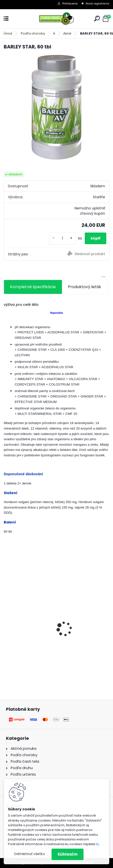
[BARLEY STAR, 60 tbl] (56, 107)
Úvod (8, 33)
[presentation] (6, 620)
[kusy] (62, 238)
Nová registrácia (98, 3)
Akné (67, 33)
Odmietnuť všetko (29, 854)
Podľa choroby (33, 33)
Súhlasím (68, 854)
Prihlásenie (70, 3)
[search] (97, 19)
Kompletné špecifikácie (33, 287)
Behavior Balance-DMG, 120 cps (38, 630)
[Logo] (56, 19)
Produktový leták (85, 287)
